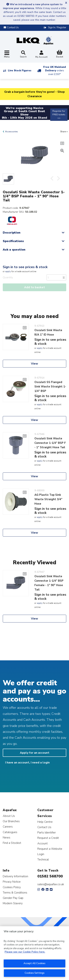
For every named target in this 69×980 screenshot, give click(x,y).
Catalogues (10, 832)
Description (12, 233)
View (34, 364)
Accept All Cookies (34, 963)
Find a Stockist (12, 843)
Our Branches (11, 821)
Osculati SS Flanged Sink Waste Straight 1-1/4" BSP (50, 387)
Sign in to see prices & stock (25, 267)
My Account (41, 55)
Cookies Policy (12, 887)
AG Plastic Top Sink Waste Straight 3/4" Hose (48, 499)
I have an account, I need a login (27, 763)
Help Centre (45, 822)
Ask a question (14, 250)
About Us (9, 816)
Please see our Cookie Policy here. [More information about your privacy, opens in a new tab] (25, 952)
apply (8, 271)
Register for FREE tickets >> (59, 115)
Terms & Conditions (15, 893)
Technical (43, 859)
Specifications (13, 241)
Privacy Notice (12, 882)
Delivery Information (15, 876)
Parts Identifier (47, 832)
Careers (8, 827)
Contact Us (44, 827)
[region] (34, 953)
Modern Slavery (13, 903)
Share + (64, 132)
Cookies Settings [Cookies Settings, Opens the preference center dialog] (35, 973)
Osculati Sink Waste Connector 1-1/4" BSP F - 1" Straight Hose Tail (50, 443)
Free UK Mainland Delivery (55, 71)
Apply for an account (35, 753)
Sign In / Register (57, 28)
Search (23, 54)
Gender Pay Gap (13, 898)
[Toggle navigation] (7, 54)
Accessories (11, 132)
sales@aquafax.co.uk (51, 884)
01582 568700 (50, 876)
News (7, 837)
